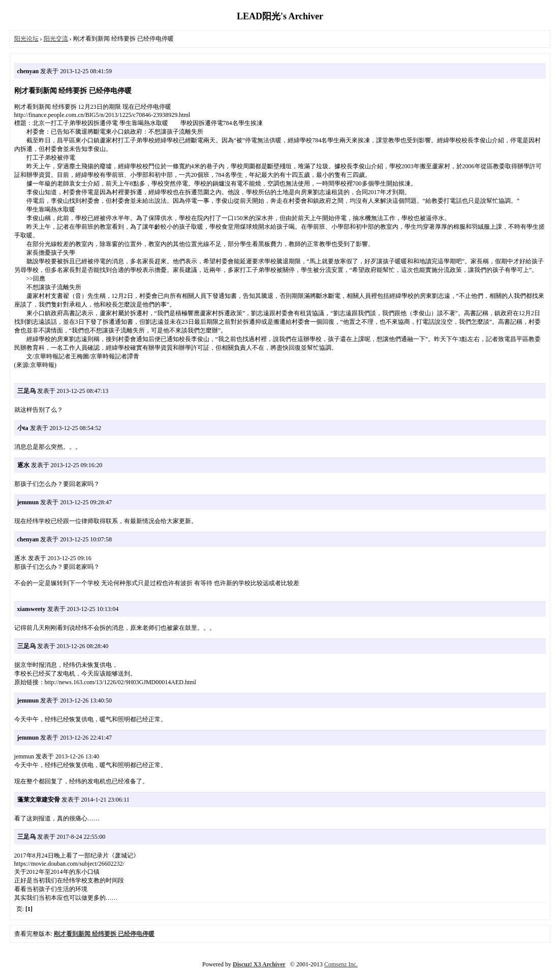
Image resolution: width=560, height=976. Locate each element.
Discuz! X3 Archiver (259, 964)
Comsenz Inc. (341, 964)
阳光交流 (56, 39)
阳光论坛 (26, 39)
